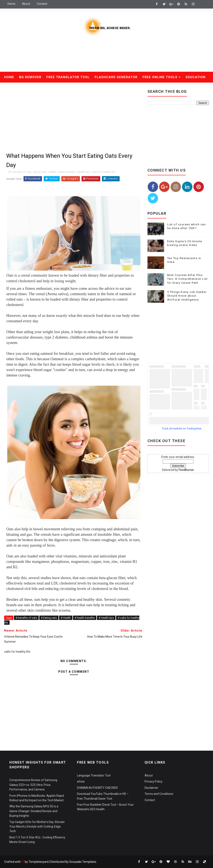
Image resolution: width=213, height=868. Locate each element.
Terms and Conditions (159, 794)
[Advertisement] (106, 57)
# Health (66, 618)
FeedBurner (186, 470)
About (26, 4)
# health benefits (85, 618)
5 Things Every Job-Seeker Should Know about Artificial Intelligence (187, 296)
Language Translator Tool (94, 775)
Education (196, 77)
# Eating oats (49, 618)
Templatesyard (38, 862)
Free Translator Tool (68, 77)
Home (11, 4)
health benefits (66, 172)
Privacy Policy (154, 781)
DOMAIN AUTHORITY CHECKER (97, 788)
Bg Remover (30, 77)
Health (13, 88)
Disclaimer (151, 788)
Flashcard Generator (116, 77)
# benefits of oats (26, 618)
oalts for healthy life (103, 172)
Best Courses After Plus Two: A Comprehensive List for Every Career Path (188, 279)
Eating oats (40, 172)
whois (81, 781)
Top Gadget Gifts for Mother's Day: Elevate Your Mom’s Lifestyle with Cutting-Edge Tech (37, 827)
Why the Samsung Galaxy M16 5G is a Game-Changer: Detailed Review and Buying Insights (34, 811)
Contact (42, 4)
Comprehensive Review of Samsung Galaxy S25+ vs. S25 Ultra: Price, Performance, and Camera (33, 785)
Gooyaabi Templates (83, 862)
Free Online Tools (160, 77)
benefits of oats (22, 172)
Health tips (83, 172)
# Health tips (106, 618)
